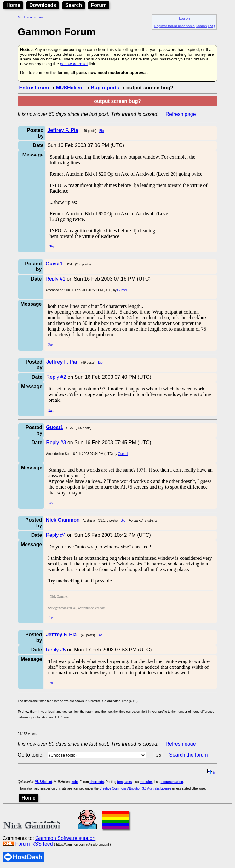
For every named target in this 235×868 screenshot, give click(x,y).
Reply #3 (56, 443)
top (212, 773)
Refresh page (181, 114)
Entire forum (34, 88)
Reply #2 (56, 377)
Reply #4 (56, 535)
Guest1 (122, 290)
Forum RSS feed (34, 844)
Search (74, 5)
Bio (101, 131)
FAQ (211, 26)
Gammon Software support (65, 838)
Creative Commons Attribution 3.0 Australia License (135, 789)
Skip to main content (31, 17)
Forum (99, 5)
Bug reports (105, 88)
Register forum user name (174, 26)
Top (52, 246)
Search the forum (189, 755)
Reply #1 (55, 279)
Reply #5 (56, 650)
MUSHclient (70, 88)
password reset (74, 64)
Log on (184, 18)
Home (13, 5)
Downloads (43, 5)
